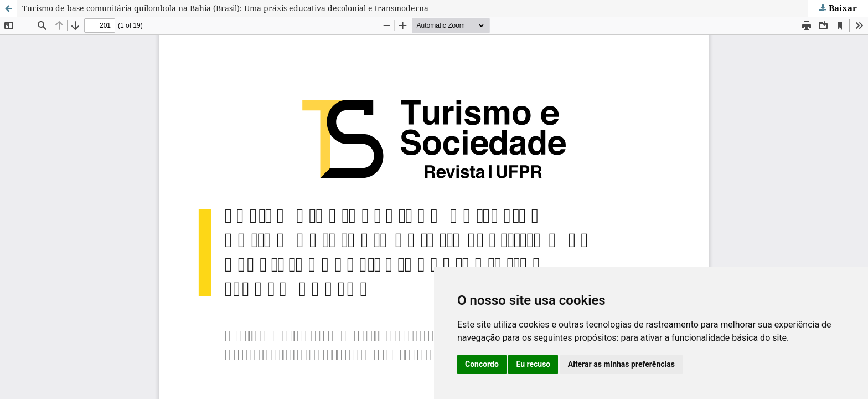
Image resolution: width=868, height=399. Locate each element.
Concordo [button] (482, 364)
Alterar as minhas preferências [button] (621, 364)
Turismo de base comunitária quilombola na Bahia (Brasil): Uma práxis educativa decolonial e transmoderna (225, 8)
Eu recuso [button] (533, 364)
